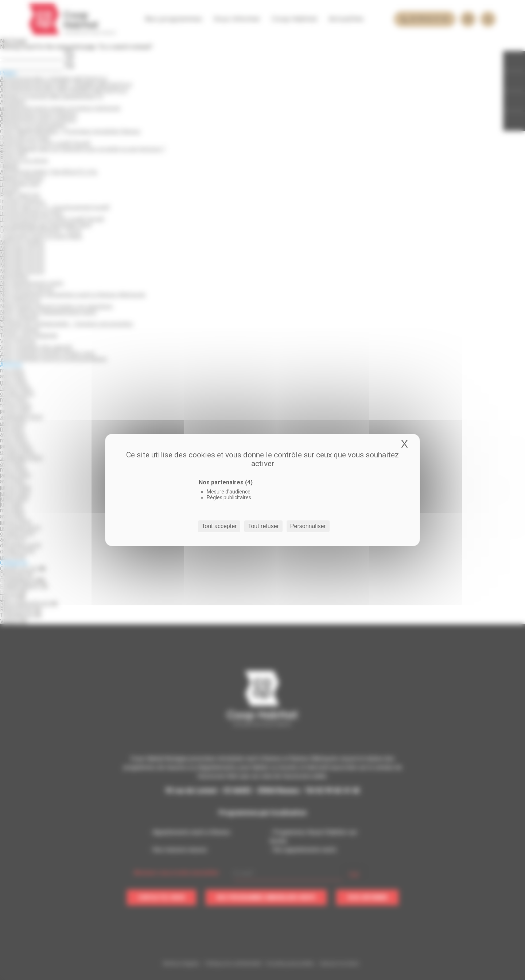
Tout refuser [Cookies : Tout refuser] (263, 526)
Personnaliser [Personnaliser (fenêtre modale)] (308, 526)
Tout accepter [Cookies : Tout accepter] (219, 526)
